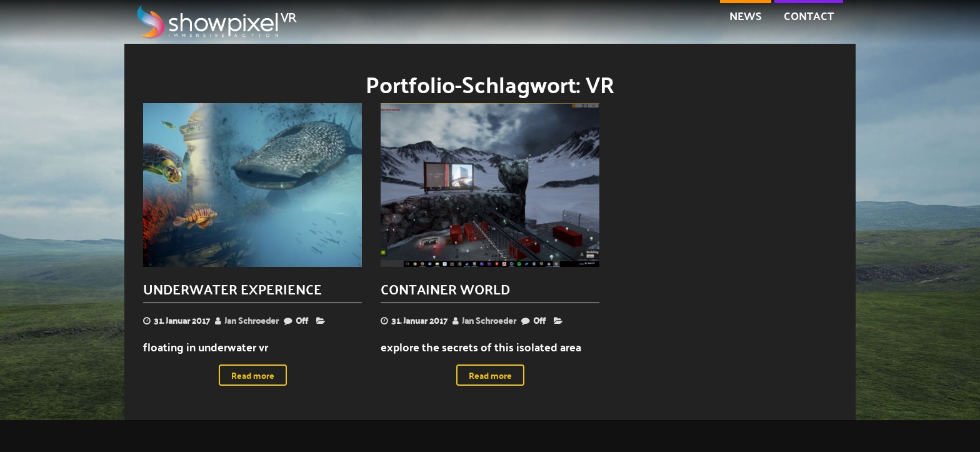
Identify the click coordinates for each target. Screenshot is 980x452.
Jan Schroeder (252, 320)
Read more (253, 375)
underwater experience (232, 289)
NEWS (746, 15)
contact (809, 15)
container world (445, 289)
